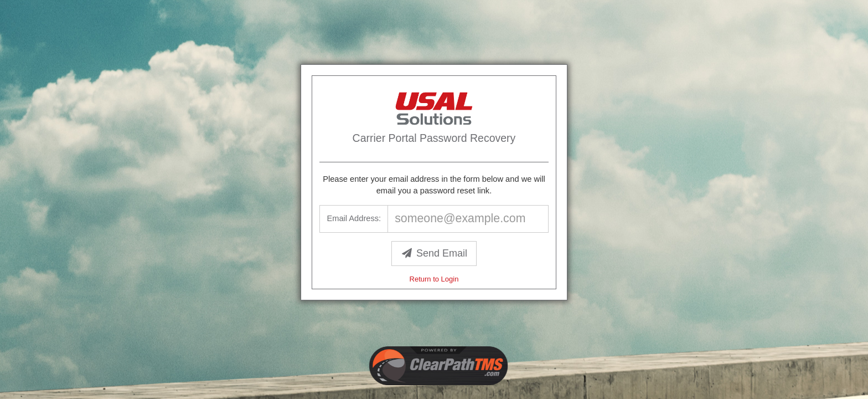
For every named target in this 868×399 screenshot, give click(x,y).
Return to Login (434, 279)
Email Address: (354, 218)
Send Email (434, 253)
